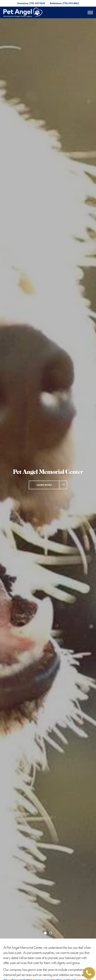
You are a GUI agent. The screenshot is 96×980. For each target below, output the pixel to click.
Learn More (44, 485)
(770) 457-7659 (37, 3)
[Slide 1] (45, 933)
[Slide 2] (51, 933)
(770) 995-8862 (71, 3)
